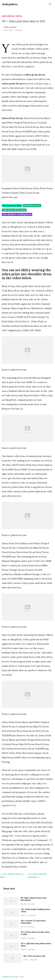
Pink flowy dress (32, 206)
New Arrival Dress (12, 16)
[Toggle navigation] (50, 4)
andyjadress (6, 977)
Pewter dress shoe (12, 206)
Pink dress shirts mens (14, 210)
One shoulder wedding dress (17, 214)
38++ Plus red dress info (34, 956)
